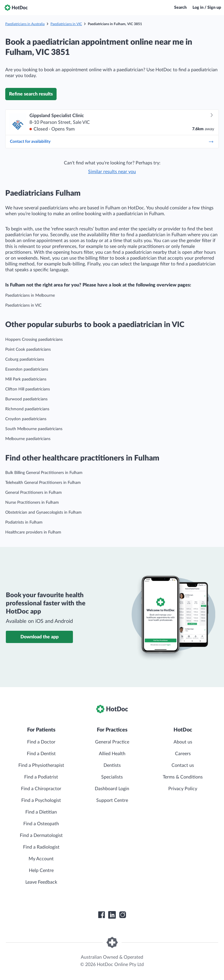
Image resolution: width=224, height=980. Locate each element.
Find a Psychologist (41, 800)
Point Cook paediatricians (28, 350)
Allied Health (112, 754)
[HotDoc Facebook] (101, 915)
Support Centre (112, 800)
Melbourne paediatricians (28, 439)
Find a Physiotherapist (41, 765)
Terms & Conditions (183, 777)
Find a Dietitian (41, 812)
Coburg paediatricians (25, 359)
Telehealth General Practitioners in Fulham (43, 483)
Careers (183, 754)
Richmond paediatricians (27, 409)
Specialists (112, 777)
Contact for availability (112, 142)
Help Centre (41, 870)
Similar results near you (112, 172)
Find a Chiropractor (41, 789)
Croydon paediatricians (26, 419)
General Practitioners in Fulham (34, 493)
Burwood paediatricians (26, 399)
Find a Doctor (41, 742)
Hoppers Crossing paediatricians (34, 340)
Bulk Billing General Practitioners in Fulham (44, 473)
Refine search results (31, 94)
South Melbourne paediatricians (34, 429)
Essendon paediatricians (27, 369)
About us (183, 742)
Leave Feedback (41, 882)
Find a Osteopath (41, 824)
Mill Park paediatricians (26, 379)
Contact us (183, 765)
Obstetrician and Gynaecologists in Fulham (43, 512)
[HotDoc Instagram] (123, 915)
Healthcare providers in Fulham (33, 532)
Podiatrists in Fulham (24, 522)
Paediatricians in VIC (66, 24)
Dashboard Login (112, 789)
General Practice (112, 742)
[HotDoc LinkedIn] (112, 915)
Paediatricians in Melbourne (30, 296)
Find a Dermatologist (41, 835)
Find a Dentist (41, 754)
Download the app (40, 637)
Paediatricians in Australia (25, 24)
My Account (41, 859)
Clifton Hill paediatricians (28, 389)
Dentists (112, 765)
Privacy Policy (183, 789)
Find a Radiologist (41, 847)
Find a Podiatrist (41, 777)
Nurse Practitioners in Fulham (32, 503)
